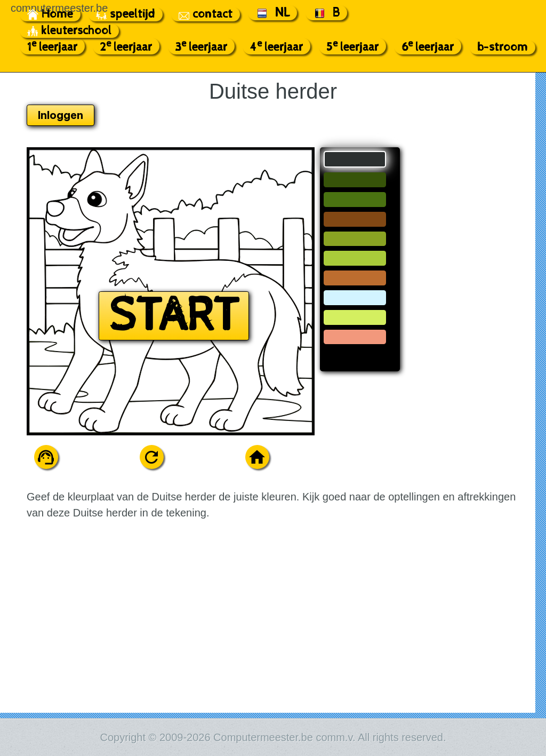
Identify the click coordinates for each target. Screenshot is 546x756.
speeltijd (126, 14)
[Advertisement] (474, 307)
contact (206, 14)
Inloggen (61, 115)
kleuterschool (69, 31)
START (174, 316)
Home (50, 14)
